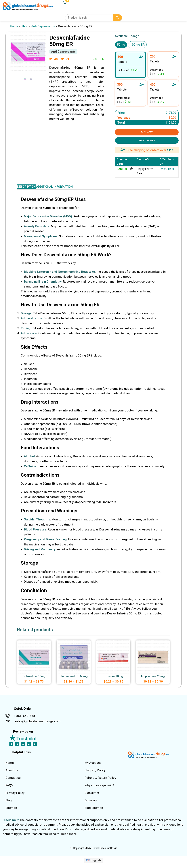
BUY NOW (147, 132)
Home (14, 26)
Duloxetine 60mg (34, 680)
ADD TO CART (147, 140)
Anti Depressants (43, 26)
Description (30, 188)
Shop (25, 26)
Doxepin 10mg (113, 680)
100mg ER (137, 45)
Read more (69, 838)
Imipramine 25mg (153, 680)
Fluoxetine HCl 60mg (74, 680)
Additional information (65, 188)
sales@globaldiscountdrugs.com (38, 725)
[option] (25, 79)
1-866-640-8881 (25, 719)
